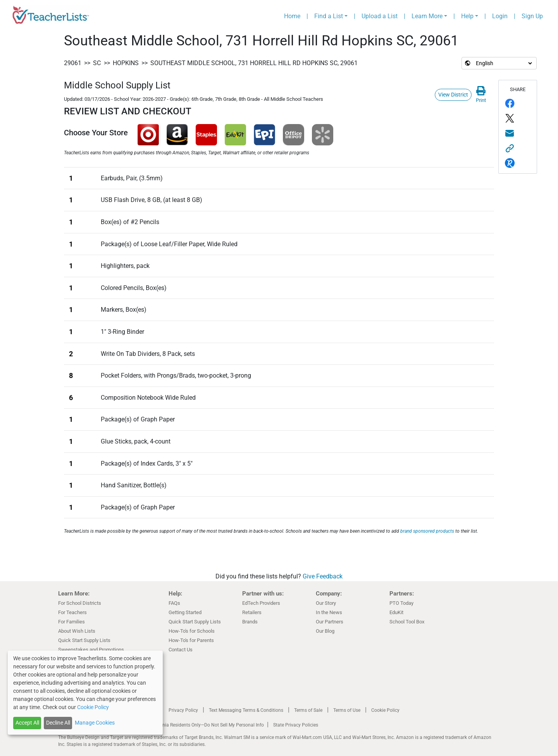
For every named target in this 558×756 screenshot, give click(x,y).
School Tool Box (407, 622)
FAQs (174, 603)
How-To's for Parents (191, 640)
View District (453, 95)
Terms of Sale (308, 710)
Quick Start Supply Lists (84, 640)
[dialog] (85, 693)
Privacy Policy (183, 710)
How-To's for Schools (192, 631)
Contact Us (181, 650)
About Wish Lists (77, 631)
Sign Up (532, 16)
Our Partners (330, 622)
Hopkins (126, 63)
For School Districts (80, 603)
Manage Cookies (95, 723)
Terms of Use (347, 710)
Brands (250, 622)
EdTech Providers (261, 603)
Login (500, 16)
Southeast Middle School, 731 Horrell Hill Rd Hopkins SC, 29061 (254, 63)
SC (97, 63)
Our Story (326, 603)
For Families (71, 622)
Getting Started (185, 612)
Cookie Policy (385, 710)
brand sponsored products (427, 531)
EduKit (396, 612)
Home (292, 16)
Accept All (27, 723)
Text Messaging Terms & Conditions (246, 710)
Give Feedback (323, 576)
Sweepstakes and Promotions (91, 650)
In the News (329, 612)
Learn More (427, 16)
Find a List (329, 16)
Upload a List (380, 16)
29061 (73, 63)
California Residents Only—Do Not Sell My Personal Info (206, 725)
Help (467, 16)
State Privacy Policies (296, 725)
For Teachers (72, 612)
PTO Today (401, 603)
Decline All (58, 723)
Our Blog (325, 631)
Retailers (252, 612)
